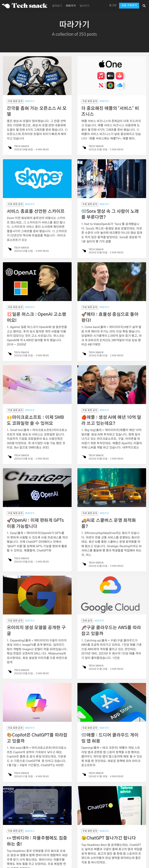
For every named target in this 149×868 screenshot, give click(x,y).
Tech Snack (22, 146)
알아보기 (57, 6)
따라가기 (71, 6)
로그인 (113, 6)
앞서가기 (85, 6)
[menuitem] (57, 6)
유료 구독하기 (129, 6)
